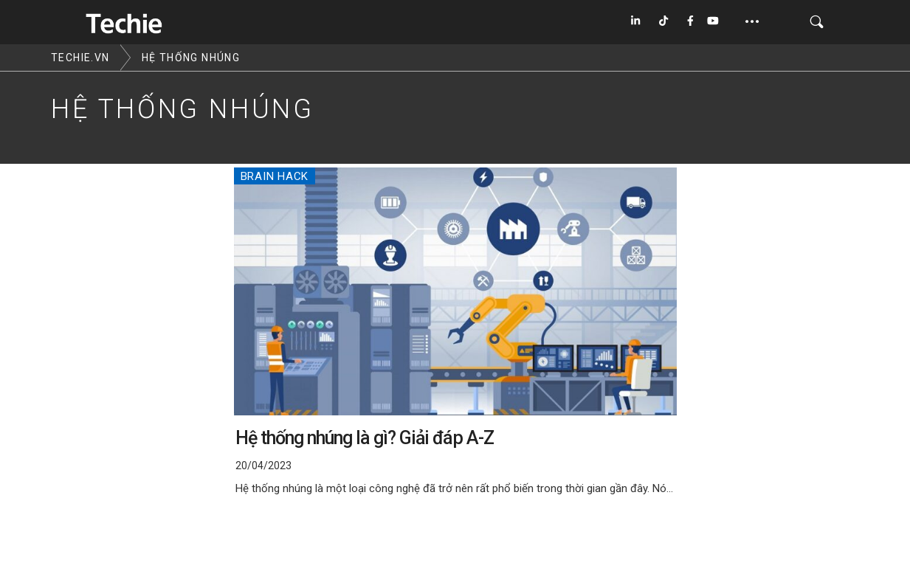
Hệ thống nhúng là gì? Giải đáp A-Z (365, 438)
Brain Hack (275, 176)
